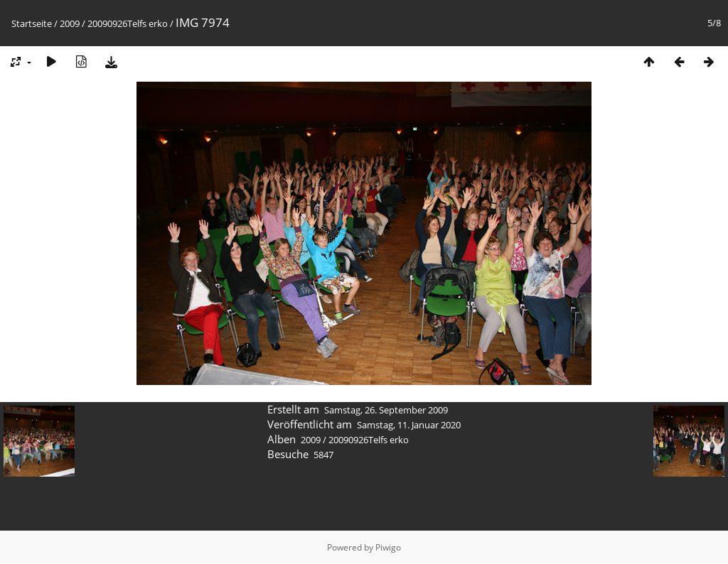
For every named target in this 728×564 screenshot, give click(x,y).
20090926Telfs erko (128, 23)
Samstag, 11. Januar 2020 (409, 425)
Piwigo (388, 547)
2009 (70, 23)
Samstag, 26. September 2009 (386, 410)
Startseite (32, 23)
